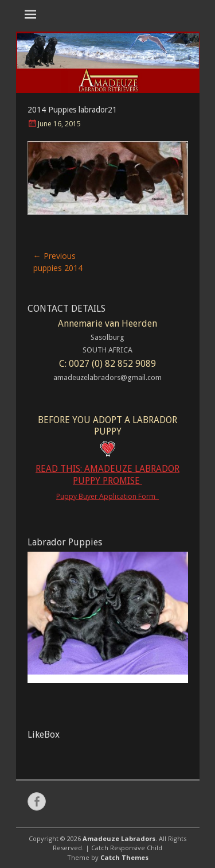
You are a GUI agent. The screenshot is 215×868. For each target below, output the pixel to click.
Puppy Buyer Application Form (107, 496)
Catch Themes (124, 857)
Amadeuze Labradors (119, 838)
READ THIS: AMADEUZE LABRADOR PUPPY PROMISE (107, 475)
